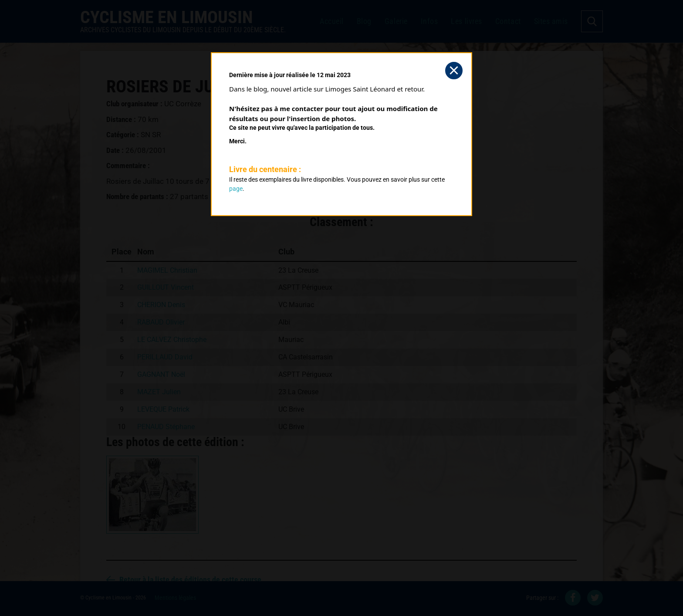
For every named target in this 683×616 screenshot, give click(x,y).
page (236, 189)
